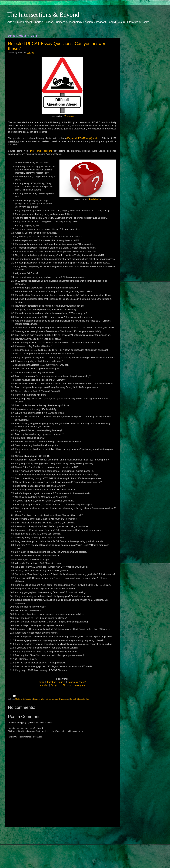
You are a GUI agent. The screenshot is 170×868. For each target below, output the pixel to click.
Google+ (55, 685)
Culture (19, 699)
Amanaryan (69, 116)
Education (28, 699)
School (73, 699)
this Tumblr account (41, 151)
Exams (36, 699)
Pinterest (67, 685)
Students (81, 699)
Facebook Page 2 (77, 682)
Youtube (44, 685)
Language (53, 699)
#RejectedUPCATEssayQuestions (83, 138)
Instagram (80, 685)
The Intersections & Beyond (43, 15)
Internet (44, 699)
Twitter (41, 682)
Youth (89, 699)
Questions (64, 699)
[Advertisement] (62, 844)
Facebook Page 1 (56, 682)
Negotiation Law (95, 199)
